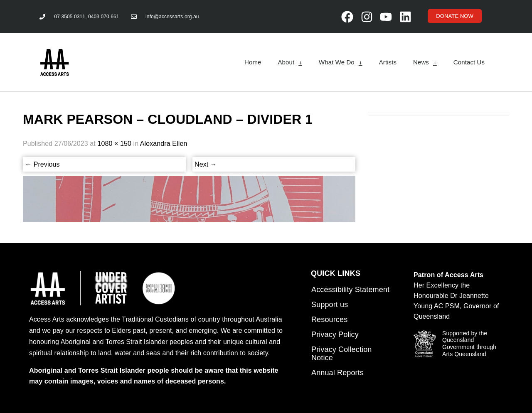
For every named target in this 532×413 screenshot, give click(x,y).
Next (206, 164)
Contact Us (469, 62)
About (290, 63)
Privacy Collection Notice (341, 354)
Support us (330, 305)
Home (253, 62)
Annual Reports (337, 373)
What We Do (341, 63)
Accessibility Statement (350, 290)
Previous (42, 164)
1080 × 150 (114, 144)
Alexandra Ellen (164, 144)
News (425, 63)
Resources (329, 320)
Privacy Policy (335, 334)
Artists (388, 62)
